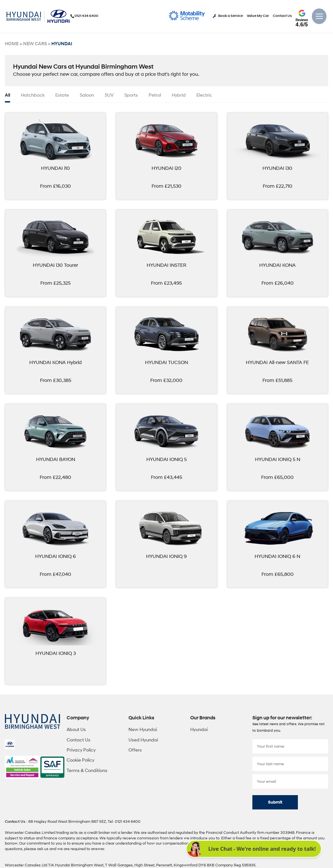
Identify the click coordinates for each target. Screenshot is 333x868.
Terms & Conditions (87, 769)
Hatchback (33, 95)
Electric (204, 95)
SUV (109, 95)
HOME (11, 44)
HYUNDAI (59, 44)
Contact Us (282, 16)
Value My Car (258, 16)
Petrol (155, 95)
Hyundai (199, 728)
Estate (62, 95)
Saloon (87, 95)
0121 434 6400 (85, 16)
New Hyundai (143, 728)
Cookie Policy (80, 759)
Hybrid (179, 95)
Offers (135, 748)
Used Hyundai (143, 738)
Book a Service (228, 16)
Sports (131, 95)
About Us (76, 728)
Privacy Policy (81, 748)
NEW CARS (34, 44)
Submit (275, 801)
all (7, 95)
